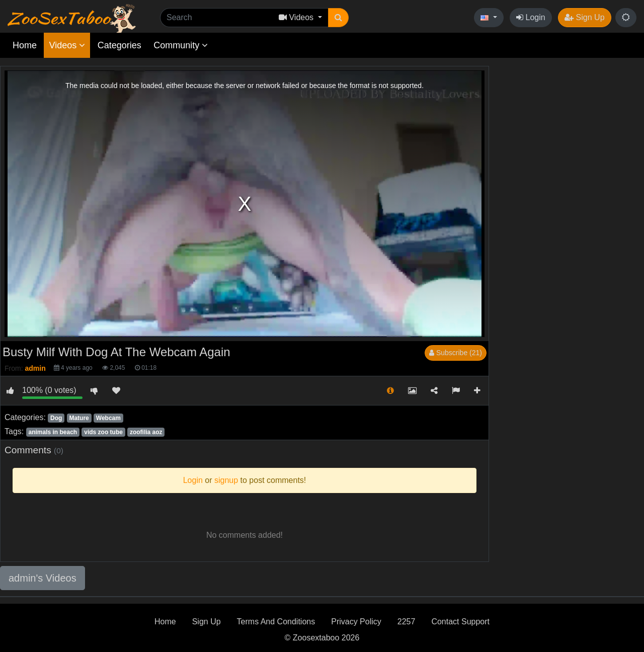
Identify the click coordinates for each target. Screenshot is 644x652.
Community (181, 45)
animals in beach (53, 432)
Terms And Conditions (276, 622)
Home (25, 45)
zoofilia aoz (146, 432)
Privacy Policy (356, 622)
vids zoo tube (103, 432)
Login (531, 17)
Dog (56, 418)
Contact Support (460, 622)
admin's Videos (43, 578)
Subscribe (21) (456, 353)
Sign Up (584, 17)
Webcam (108, 418)
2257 (407, 622)
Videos (67, 45)
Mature (79, 418)
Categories (119, 45)
